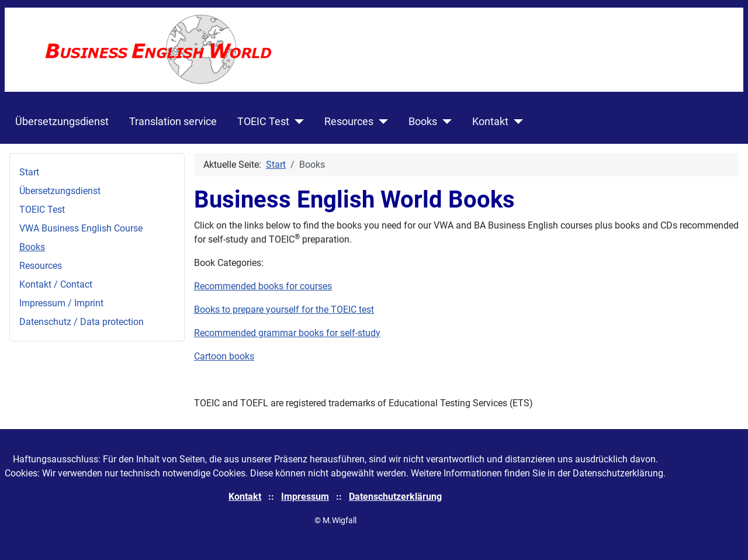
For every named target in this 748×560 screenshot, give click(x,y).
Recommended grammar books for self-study (287, 333)
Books (423, 122)
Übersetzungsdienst (62, 122)
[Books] (444, 122)
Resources (349, 122)
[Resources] (381, 122)
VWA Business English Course (81, 228)
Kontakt (490, 122)
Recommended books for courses (263, 286)
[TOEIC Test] (297, 122)
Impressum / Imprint (61, 303)
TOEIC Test (263, 122)
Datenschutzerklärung (395, 497)
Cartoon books (224, 356)
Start (29, 172)
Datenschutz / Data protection (82, 322)
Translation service (173, 122)
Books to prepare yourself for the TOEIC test (284, 310)
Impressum (305, 497)
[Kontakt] (516, 122)
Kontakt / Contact (56, 284)
